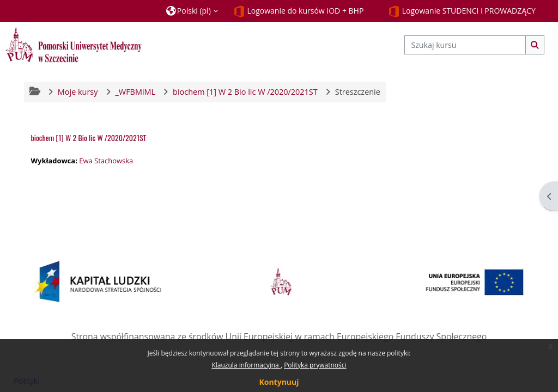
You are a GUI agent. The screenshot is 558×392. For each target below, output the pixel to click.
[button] (192, 11)
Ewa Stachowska (106, 161)
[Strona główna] (74, 44)
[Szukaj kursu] (465, 45)
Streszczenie (358, 92)
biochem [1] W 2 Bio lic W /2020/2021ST (88, 137)
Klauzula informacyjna (246, 365)
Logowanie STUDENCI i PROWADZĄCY (462, 11)
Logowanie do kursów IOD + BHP (299, 11)
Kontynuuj (279, 382)
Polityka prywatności (315, 365)
